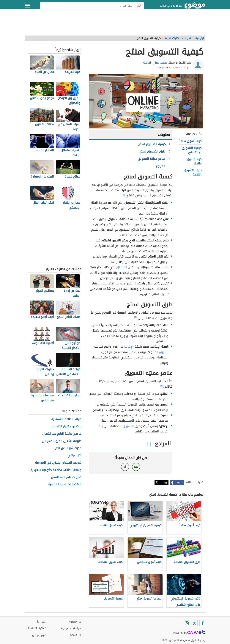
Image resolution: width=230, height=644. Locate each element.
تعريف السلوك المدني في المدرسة (58, 463)
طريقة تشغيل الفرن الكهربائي (61, 441)
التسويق (128, 426)
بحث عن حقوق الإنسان (67, 427)
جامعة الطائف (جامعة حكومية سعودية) (55, 470)
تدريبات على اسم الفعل (66, 477)
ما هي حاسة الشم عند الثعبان (62, 434)
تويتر (166, 483)
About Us (75, 635)
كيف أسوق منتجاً (190, 141)
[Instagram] (187, 623)
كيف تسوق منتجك (194, 161)
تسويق (164, 352)
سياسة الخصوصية (71, 628)
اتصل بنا (42, 622)
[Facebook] (202, 623)
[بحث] (139, 6)
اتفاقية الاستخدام (36, 628)
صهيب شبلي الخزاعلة (155, 63)
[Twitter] (195, 623)
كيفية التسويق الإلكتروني (192, 150)
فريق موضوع (39, 635)
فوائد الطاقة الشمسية (66, 419)
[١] (124, 195)
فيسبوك (180, 483)
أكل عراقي (74, 456)
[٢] (136, 317)
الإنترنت (129, 347)
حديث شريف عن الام (68, 448)
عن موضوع (75, 622)
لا (125, 467)
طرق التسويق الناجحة (192, 172)
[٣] (162, 386)
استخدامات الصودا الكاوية (65, 484)
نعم (136, 467)
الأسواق (122, 267)
